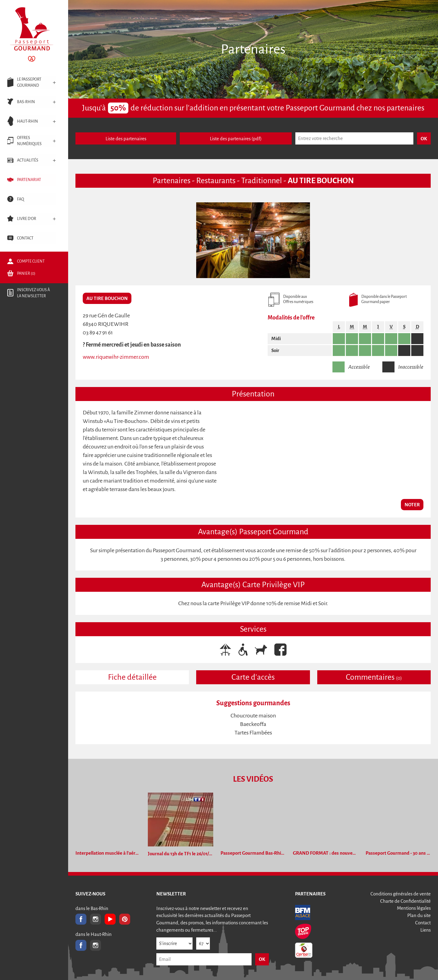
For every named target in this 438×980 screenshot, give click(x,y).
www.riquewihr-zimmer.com (116, 357)
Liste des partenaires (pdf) (236, 139)
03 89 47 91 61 (98, 333)
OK (262, 959)
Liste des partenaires (126, 139)
